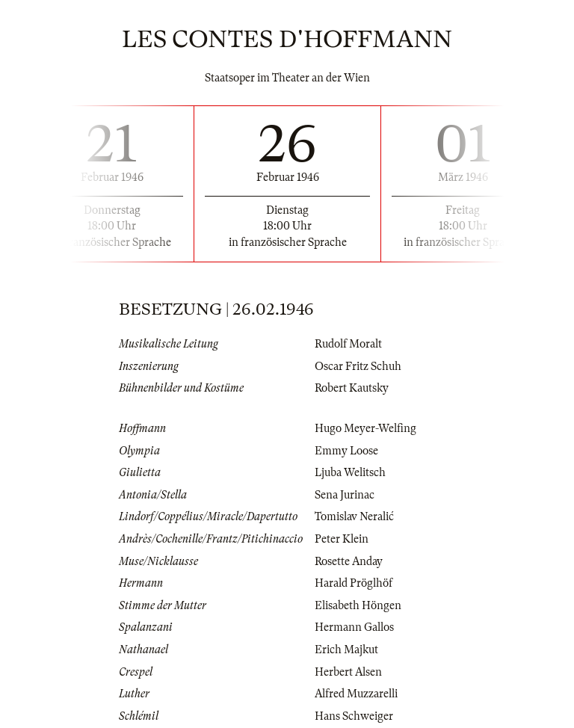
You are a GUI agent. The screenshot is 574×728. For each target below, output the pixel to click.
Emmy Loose (346, 451)
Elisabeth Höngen (358, 605)
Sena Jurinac (345, 495)
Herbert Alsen (348, 672)
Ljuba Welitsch (350, 472)
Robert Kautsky (352, 388)
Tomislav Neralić (354, 516)
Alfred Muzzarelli (356, 694)
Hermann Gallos (354, 627)
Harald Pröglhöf (354, 583)
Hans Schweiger (354, 716)
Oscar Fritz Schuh (358, 366)
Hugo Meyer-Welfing (365, 428)
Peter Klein (342, 539)
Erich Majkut (346, 650)
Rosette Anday (349, 561)
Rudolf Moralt (348, 344)
